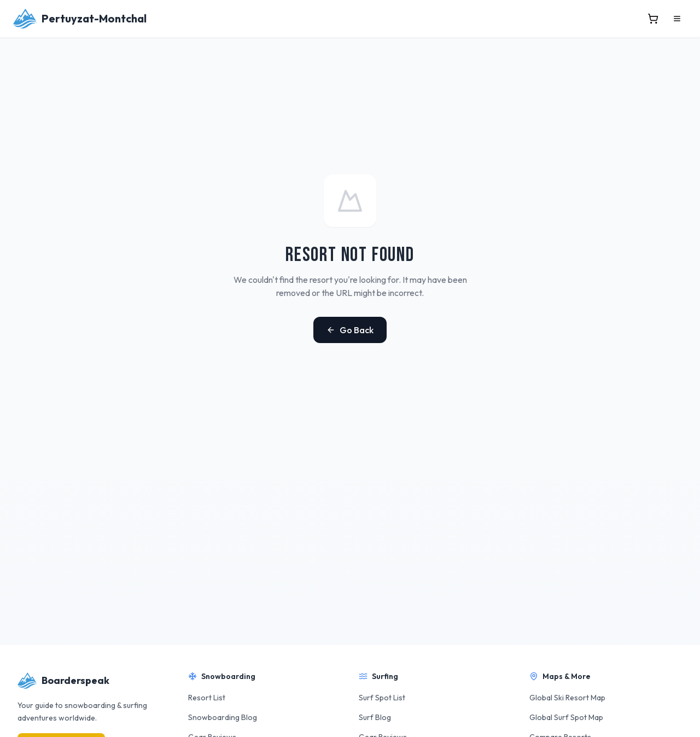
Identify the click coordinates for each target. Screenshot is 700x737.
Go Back (350, 330)
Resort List (207, 698)
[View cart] (653, 19)
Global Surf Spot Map (566, 717)
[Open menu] (677, 19)
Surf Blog (375, 717)
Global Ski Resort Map (567, 698)
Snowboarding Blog (223, 717)
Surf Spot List (382, 698)
